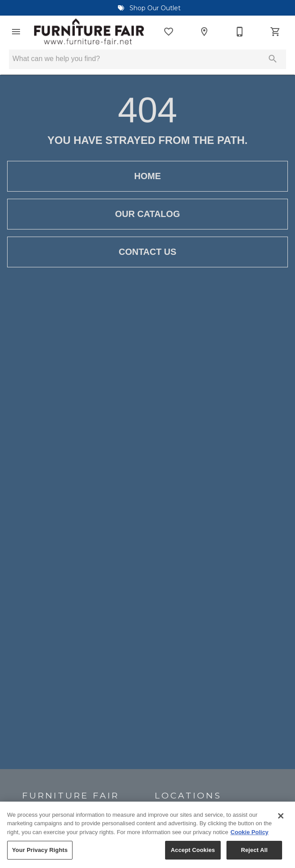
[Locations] (204, 32)
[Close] (281, 822)
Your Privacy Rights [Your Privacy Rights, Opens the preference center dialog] (40, 856)
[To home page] (89, 32)
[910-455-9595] (240, 32)
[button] (16, 32)
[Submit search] (273, 59)
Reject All (254, 856)
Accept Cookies (193, 856)
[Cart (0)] (275, 32)
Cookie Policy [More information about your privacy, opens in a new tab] (249, 838)
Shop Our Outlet (147, 8)
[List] (169, 32)
